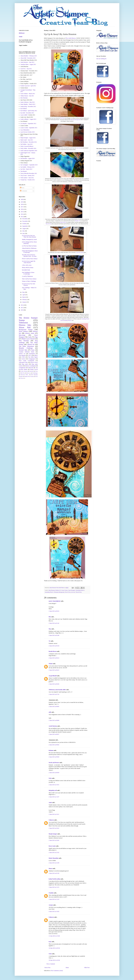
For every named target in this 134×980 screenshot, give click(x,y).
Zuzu (33, 350)
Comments (24, 191)
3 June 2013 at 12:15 (54, 887)
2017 (22, 207)
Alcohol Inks (23, 350)
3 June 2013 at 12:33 (54, 899)
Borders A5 (77, 221)
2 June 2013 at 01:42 (54, 623)
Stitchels (31, 371)
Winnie (51, 664)
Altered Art (31, 344)
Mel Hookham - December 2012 (29, 142)
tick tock (73, 592)
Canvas (23, 359)
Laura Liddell (24, 115)
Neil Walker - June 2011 (26, 144)
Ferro (36, 376)
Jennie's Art (22, 354)
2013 (22, 217)
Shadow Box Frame (29, 376)
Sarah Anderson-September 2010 (29, 151)
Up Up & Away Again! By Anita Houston (29, 262)
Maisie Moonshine (54, 858)
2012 (22, 305)
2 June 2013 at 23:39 (54, 863)
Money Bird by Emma (28, 268)
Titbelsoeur (23, 323)
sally (50, 712)
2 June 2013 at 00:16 (54, 611)
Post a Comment (51, 964)
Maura (51, 869)
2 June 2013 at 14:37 (54, 797)
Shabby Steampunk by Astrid (29, 240)
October (24, 224)
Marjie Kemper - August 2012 (28, 138)
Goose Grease (64, 590)
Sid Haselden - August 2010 (27, 158)
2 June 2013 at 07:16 (54, 694)
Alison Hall (25, 327)
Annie (50, 803)
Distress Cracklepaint (31, 366)
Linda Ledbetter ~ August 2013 (28, 119)
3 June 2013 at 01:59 (54, 873)
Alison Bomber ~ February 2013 (29, 56)
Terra (36, 371)
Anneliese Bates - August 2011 (28, 64)
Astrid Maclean (53, 726)
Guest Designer (72, 590)
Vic (50, 641)
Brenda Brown (53, 651)
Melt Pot (23, 373)
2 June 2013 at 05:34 (54, 646)
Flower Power (34, 362)
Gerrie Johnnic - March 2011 (28, 94)
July (24, 231)
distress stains (30, 333)
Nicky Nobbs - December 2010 (28, 148)
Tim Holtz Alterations (26, 346)
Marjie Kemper (53, 834)
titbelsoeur (22, 33)
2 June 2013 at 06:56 (54, 684)
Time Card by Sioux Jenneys (29, 279)
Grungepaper (32, 359)
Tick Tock (62, 118)
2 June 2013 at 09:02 (54, 745)
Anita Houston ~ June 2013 (27, 62)
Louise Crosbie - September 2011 (29, 128)
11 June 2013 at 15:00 (54, 936)
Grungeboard (22, 368)
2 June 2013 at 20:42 (54, 840)
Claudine (51, 893)
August (24, 229)
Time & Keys (63, 222)
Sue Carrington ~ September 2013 (29, 165)
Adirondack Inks (23, 362)
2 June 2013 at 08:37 (54, 734)
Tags (36, 337)
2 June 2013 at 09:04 (54, 757)
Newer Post (47, 968)
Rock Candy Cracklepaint (26, 361)
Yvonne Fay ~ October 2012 (28, 180)
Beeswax (29, 373)
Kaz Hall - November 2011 (27, 113)
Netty (50, 778)
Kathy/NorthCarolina (54, 879)
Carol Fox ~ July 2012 (26, 69)
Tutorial (22, 378)
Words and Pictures (54, 763)
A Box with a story (27, 265)
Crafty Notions (24, 371)
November (25, 221)
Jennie (21, 37)
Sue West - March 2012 (26, 169)
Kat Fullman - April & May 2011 (29, 111)
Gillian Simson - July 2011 (27, 96)
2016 (22, 209)
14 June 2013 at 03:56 (54, 948)
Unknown (51, 820)
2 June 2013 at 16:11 (54, 814)
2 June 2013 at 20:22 (54, 828)
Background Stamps (26, 330)
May (50, 629)
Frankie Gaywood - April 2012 (28, 86)
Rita (50, 617)
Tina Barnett (24, 171)
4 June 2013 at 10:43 (54, 911)
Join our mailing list (101, 59)
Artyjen (51, 905)
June (24, 233)
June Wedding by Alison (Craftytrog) (28, 273)
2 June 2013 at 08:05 (54, 706)
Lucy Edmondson (25, 130)
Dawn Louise (52, 846)
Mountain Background (75, 120)
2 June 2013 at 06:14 (54, 658)
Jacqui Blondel (53, 676)
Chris (50, 954)
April (24, 295)
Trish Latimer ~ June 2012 (27, 178)
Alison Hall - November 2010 (28, 58)
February (25, 300)
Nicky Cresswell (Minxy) (27, 146)
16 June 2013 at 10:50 (54, 960)
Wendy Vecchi (34, 369)
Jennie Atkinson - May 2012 (28, 102)
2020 (22, 199)
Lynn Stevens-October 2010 (27, 132)
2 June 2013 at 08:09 (54, 720)
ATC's (30, 355)
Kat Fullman (24, 109)
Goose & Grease (80, 252)
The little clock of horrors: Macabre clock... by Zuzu (29, 256)
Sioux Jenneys (23, 331)
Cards (30, 337)
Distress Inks (25, 325)
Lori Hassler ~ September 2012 (28, 124)
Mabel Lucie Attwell (28, 339)
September (25, 226)
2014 (22, 214)
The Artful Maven (71, 38)
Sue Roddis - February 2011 (27, 167)
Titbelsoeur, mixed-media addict (57, 690)
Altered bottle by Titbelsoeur (29, 248)
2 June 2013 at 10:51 (54, 785)
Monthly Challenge (26, 348)
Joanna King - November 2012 (28, 106)
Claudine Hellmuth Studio (27, 352)
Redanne (51, 750)
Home (67, 968)
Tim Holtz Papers (33, 357)
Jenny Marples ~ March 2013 (28, 104)
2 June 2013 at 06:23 (54, 670)
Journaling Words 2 (80, 590)
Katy (50, 942)
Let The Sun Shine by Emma (29, 246)
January (24, 302)
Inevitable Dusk (26, 270)
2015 (22, 212)
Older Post (87, 968)
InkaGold (31, 368)
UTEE (23, 357)
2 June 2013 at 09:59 (54, 773)
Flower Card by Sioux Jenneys (30, 259)
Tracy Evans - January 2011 (27, 176)
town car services (53, 934)
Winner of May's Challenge (29, 281)
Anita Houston (52, 590)
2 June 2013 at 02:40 (54, 635)
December (25, 219)
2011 (22, 308)
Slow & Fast (49, 224)
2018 (22, 204)
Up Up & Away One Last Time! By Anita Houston (29, 236)
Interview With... (25, 375)
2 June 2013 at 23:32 (54, 853)
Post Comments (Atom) (57, 971)
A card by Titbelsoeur (27, 276)
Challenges (35, 373)
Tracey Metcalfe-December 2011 (29, 173)
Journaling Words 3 (49, 592)
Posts (22, 188)
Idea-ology (22, 335)
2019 (22, 202)
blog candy (25, 364)
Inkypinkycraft (53, 790)
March (24, 297)
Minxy (36, 355)
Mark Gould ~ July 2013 (27, 140)
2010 (22, 310)
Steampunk (32, 354)
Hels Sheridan (24, 98)
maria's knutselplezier (55, 601)
